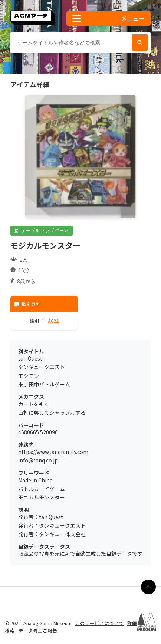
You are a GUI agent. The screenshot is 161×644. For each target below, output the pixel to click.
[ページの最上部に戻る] (148, 587)
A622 (53, 321)
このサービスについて (99, 623)
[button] (109, 19)
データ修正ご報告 (38, 630)
